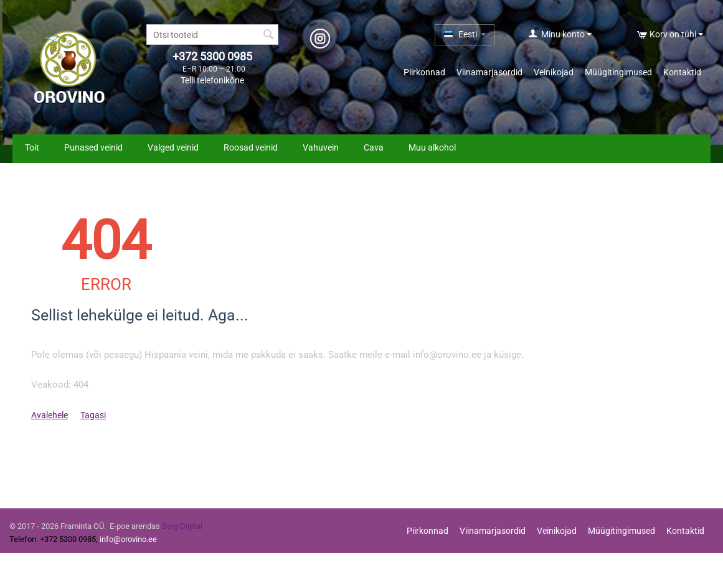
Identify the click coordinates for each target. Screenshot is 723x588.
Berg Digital (182, 526)
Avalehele (50, 415)
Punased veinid (93, 147)
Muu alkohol (432, 147)
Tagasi (93, 415)
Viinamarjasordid (489, 72)
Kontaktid (682, 72)
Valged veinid (173, 147)
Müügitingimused (618, 72)
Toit (32, 147)
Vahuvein (321, 147)
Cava (374, 147)
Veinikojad (554, 72)
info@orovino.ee (128, 539)
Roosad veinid (251, 147)
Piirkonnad (424, 72)
